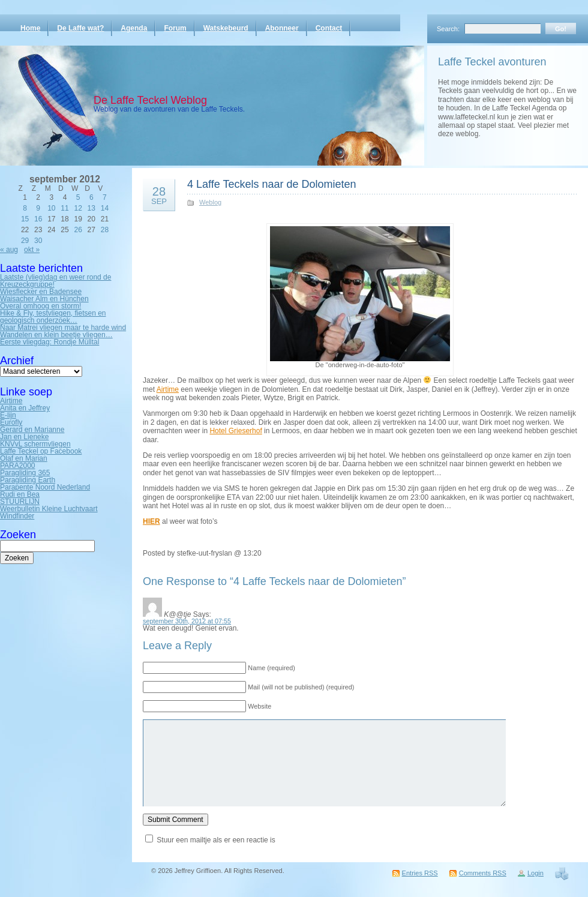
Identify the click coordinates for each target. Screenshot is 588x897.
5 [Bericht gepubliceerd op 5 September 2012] (78, 197)
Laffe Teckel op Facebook (41, 451)
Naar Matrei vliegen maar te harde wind (63, 328)
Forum (175, 28)
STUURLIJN (20, 502)
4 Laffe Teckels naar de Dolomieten (272, 184)
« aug (9, 250)
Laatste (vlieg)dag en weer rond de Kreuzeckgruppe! (55, 281)
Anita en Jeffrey (25, 408)
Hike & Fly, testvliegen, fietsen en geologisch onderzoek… (53, 317)
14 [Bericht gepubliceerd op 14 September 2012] (105, 208)
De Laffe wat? (80, 28)
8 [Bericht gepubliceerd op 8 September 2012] (25, 208)
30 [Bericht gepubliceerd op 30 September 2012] (38, 241)
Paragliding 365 (25, 473)
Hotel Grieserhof (235, 431)
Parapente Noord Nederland (45, 487)
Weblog (210, 202)
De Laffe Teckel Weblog (150, 100)
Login (535, 873)
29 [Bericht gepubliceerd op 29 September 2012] (25, 241)
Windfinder (17, 516)
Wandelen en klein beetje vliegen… (56, 335)
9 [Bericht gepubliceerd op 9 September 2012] (38, 208)
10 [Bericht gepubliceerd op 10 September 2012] (51, 208)
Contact (329, 28)
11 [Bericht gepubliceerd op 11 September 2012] (64, 208)
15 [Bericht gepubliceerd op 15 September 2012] (25, 219)
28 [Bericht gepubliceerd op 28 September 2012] (105, 230)
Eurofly (11, 422)
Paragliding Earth (28, 480)
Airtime (11, 401)
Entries (420, 873)
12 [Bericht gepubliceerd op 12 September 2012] (78, 208)
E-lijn (8, 415)
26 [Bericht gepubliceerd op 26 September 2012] (78, 230)
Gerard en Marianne (32, 430)
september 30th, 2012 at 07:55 (187, 621)
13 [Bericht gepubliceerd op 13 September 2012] (91, 208)
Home (30, 28)
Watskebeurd (226, 28)
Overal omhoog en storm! (40, 306)
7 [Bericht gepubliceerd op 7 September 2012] (105, 197)
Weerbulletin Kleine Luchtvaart (49, 509)
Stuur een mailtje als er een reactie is (216, 840)
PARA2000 (17, 466)
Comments (483, 873)
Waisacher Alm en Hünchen (44, 299)
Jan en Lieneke (24, 437)
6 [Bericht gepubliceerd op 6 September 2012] (91, 197)
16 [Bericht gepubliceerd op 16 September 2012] (38, 219)
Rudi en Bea (20, 494)
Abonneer (282, 28)
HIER (151, 521)
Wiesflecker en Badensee (41, 292)
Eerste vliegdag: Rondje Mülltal (49, 342)
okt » (32, 250)
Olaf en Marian (24, 458)
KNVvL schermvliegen (35, 444)
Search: (448, 29)
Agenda (134, 28)
